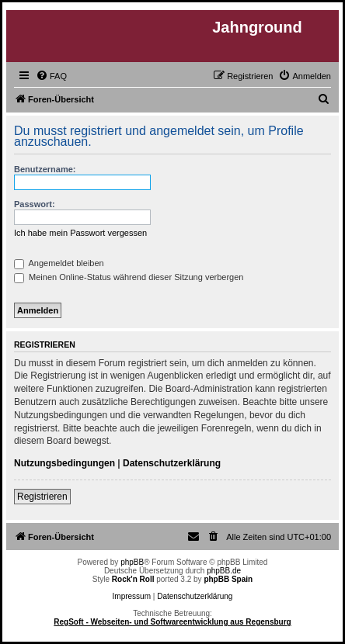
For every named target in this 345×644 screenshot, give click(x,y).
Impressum (132, 596)
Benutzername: (45, 169)
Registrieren (42, 497)
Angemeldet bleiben (59, 263)
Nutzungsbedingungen (64, 463)
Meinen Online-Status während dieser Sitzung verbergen (129, 277)
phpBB (132, 562)
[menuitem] (51, 76)
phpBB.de (224, 571)
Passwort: (35, 204)
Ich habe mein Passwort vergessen (80, 233)
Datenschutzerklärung (172, 463)
